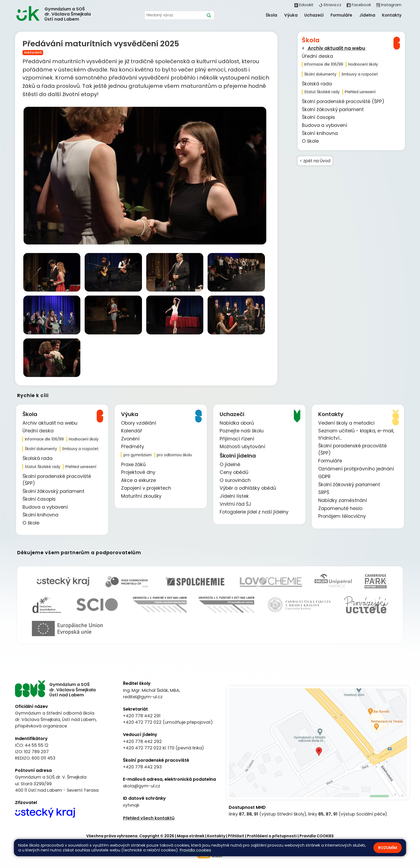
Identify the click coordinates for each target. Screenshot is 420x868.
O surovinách (235, 480)
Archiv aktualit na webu (336, 48)
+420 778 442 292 (142, 741)
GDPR (324, 477)
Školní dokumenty (320, 74)
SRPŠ (324, 493)
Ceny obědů (234, 473)
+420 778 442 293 (142, 767)
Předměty (133, 447)
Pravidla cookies (195, 850)
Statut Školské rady (322, 92)
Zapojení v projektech (146, 488)
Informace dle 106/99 (324, 64)
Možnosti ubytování (242, 447)
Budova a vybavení (325, 125)
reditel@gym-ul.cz (143, 697)
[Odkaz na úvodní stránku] (56, 14)
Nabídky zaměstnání (343, 501)
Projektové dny (138, 473)
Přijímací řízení (237, 439)
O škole (310, 141)
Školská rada (317, 84)
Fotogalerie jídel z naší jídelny (254, 512)
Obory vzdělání (139, 423)
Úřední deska (317, 56)
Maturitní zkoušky (141, 496)
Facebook (359, 5)
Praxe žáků (133, 465)
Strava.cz (330, 5)
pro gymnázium (138, 455)
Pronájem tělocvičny (342, 516)
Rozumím (388, 848)
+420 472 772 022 (142, 722)
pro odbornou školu (174, 455)
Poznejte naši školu (242, 431)
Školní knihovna (320, 133)
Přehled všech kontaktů (149, 818)
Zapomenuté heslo (340, 508)
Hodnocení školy (363, 64)
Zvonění (130, 439)
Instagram (389, 5)
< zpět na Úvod (315, 161)
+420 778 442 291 (142, 716)
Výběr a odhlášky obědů (248, 488)
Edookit (304, 5)
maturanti (33, 52)
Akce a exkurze (138, 480)
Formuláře (330, 461)
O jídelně (230, 465)
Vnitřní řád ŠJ (235, 504)
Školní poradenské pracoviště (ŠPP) (343, 101)
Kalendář (132, 431)
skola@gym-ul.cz (142, 786)
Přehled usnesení (360, 92)
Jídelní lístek (234, 496)
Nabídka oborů (237, 423)
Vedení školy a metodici (346, 423)
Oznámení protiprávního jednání (356, 469)
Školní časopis (318, 117)
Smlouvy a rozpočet (360, 74)
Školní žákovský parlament (333, 110)
